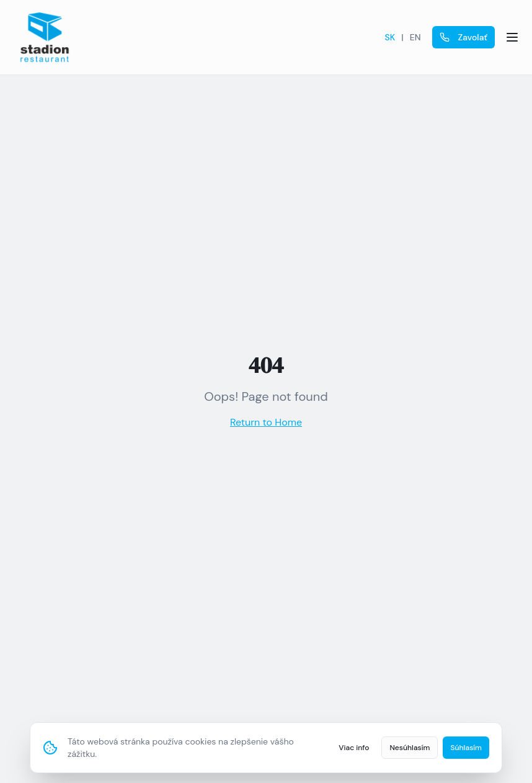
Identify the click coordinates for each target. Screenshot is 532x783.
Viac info (354, 748)
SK (390, 37)
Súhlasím (466, 748)
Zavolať (464, 37)
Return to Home (266, 422)
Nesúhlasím (410, 748)
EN (415, 37)
